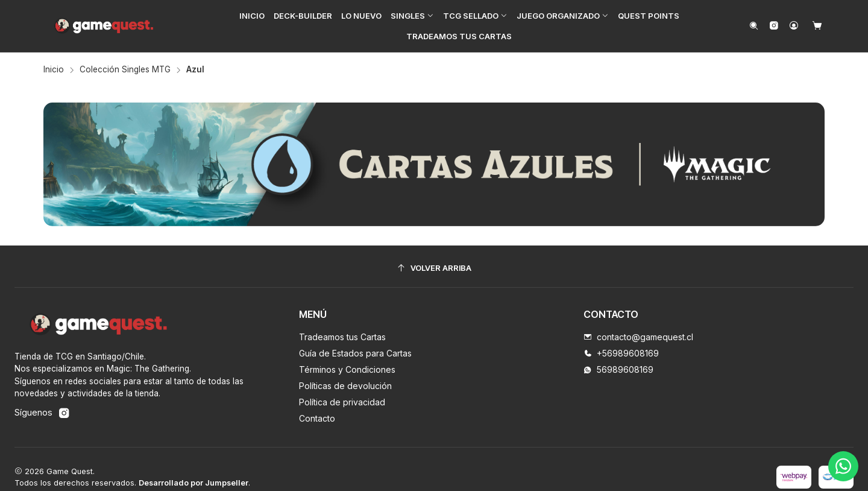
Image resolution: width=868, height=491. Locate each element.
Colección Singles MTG (125, 70)
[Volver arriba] (434, 268)
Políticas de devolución (345, 386)
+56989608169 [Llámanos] (621, 353)
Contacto (317, 418)
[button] (412, 16)
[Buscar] (754, 26)
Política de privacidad (342, 402)
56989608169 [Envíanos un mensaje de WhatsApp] (618, 369)
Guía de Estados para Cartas (355, 353)
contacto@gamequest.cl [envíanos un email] (638, 337)
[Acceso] (794, 26)
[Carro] (817, 26)
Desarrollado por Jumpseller (193, 483)
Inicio (54, 70)
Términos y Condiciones (347, 369)
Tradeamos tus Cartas (342, 337)
